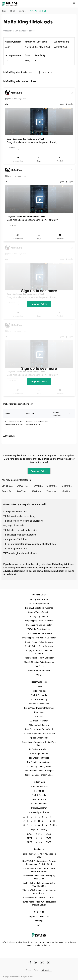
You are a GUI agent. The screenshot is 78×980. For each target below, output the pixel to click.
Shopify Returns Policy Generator (39, 658)
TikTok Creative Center (39, 704)
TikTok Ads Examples (39, 787)
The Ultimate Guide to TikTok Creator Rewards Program (39, 870)
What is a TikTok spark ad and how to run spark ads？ (39, 892)
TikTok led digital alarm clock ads (20, 553)
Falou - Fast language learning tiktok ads (9, 491)
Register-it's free (39, 304)
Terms (36, 970)
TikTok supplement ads (15, 549)
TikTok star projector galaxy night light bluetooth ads (30, 544)
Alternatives (39, 712)
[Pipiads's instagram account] (48, 963)
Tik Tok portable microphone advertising (23, 521)
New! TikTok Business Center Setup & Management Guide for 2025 (39, 863)
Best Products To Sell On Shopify (39, 771)
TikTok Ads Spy (39, 691)
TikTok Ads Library (39, 699)
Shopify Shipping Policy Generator (39, 662)
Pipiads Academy (39, 808)
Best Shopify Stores (39, 754)
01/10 (49, 838)
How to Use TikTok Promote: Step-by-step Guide (39, 877)
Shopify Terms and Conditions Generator (39, 652)
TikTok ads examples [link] (18, 11)
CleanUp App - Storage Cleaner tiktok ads (54, 486)
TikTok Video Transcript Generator (39, 708)
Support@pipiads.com (39, 916)
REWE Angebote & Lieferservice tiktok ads (39, 491)
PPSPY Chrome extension (39, 671)
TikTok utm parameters (39, 604)
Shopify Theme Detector (39, 612)
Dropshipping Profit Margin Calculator (39, 638)
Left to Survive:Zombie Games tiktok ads (9, 486)
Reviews (39, 717)
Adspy (39, 687)
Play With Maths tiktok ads (39, 486)
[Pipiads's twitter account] (36, 963)
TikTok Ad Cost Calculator (39, 629)
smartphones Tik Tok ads (16, 539)
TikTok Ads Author (39, 804)
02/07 (29, 834)
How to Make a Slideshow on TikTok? (39, 898)
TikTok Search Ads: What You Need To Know (39, 855)
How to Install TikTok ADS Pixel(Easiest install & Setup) (39, 903)
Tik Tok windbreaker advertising (19, 516)
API (39, 925)
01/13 (39, 838)
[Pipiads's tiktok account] (42, 963)
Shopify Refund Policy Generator (39, 646)
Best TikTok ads (39, 799)
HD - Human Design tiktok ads (69, 491)
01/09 (29, 842)
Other (54, 825)
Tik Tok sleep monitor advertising (20, 535)
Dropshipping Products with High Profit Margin (39, 744)
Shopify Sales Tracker (39, 599)
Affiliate (39, 675)
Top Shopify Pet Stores (39, 758)
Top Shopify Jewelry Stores (39, 762)
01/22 (49, 834)
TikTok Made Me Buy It (39, 749)
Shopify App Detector (39, 616)
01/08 (39, 842)
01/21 (29, 838)
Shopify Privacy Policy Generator (39, 642)
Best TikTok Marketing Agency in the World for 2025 (39, 885)
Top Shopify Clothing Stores (39, 766)
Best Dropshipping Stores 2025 (39, 729)
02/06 (39, 834)
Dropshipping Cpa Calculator (39, 625)
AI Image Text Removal (39, 725)
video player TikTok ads (15, 512)
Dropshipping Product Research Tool (39, 734)
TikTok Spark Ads (39, 695)
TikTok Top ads (39, 795)
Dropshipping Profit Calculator (39, 634)
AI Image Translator (39, 721)
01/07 (49, 842)
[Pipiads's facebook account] (30, 963)
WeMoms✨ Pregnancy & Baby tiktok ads (54, 491)
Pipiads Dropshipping (39, 738)
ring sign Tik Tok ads (14, 525)
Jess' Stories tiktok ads (24, 491)
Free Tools (39, 666)
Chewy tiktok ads (24, 486)
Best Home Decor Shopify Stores (39, 775)
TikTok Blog (39, 791)
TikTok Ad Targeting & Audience (39, 608)
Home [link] (4, 11)
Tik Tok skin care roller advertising (20, 530)
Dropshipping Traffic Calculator (39, 621)
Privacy (29, 970)
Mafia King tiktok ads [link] (38, 11)
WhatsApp (39, 921)
